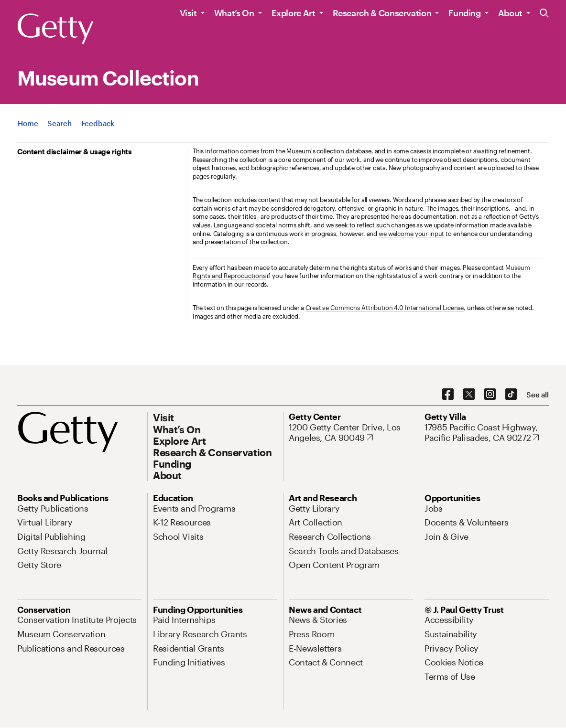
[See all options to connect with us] (538, 395)
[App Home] (28, 123)
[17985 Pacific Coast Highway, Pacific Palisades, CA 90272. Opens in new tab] (487, 433)
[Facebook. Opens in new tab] (448, 395)
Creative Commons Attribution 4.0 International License (385, 308)
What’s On (234, 13)
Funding (464, 13)
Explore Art (294, 13)
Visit (188, 13)
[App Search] (59, 123)
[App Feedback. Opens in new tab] (98, 123)
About (510, 13)
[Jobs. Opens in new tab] (434, 508)
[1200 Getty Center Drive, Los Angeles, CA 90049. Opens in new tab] (351, 433)
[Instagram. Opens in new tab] (490, 395)
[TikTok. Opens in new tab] (511, 395)
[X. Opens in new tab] (469, 395)
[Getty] (55, 29)
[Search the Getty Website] (544, 14)
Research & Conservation (382, 13)
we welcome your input (411, 234)
